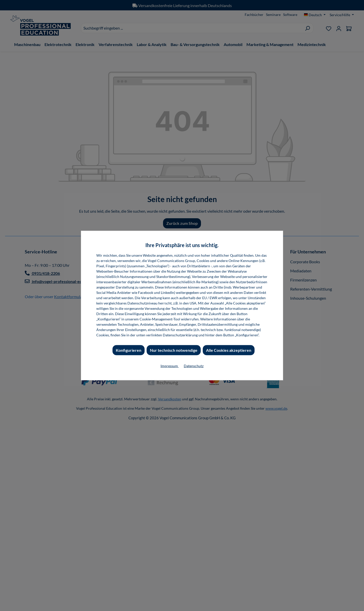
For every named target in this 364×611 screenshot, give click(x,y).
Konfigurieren (129, 350)
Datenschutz (194, 366)
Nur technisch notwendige (174, 350)
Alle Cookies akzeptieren (229, 350)
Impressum (170, 366)
